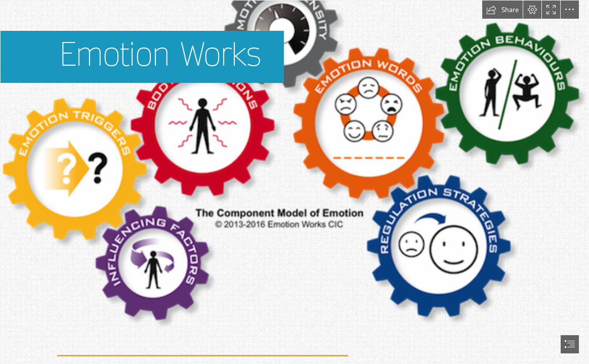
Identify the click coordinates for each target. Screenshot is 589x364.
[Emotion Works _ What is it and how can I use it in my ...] (294, 165)
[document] (294, 182)
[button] (502, 10)
